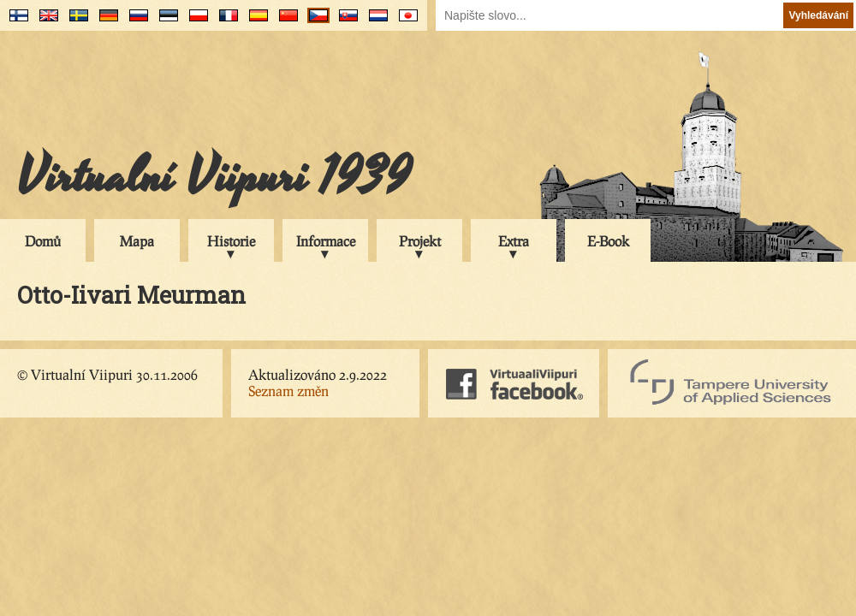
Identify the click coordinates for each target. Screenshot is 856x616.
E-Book (608, 241)
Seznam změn (288, 391)
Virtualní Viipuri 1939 (214, 177)
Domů (43, 241)
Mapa (137, 241)
